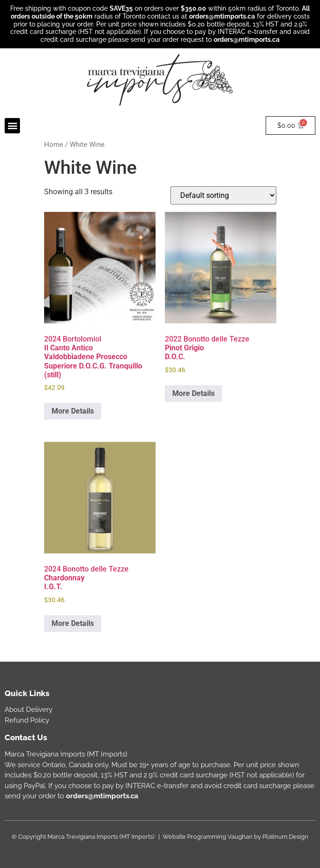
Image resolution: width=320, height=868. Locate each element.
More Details (73, 411)
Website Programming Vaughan (208, 837)
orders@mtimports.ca (222, 16)
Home (54, 145)
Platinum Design (285, 837)
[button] (12, 126)
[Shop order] (223, 195)
